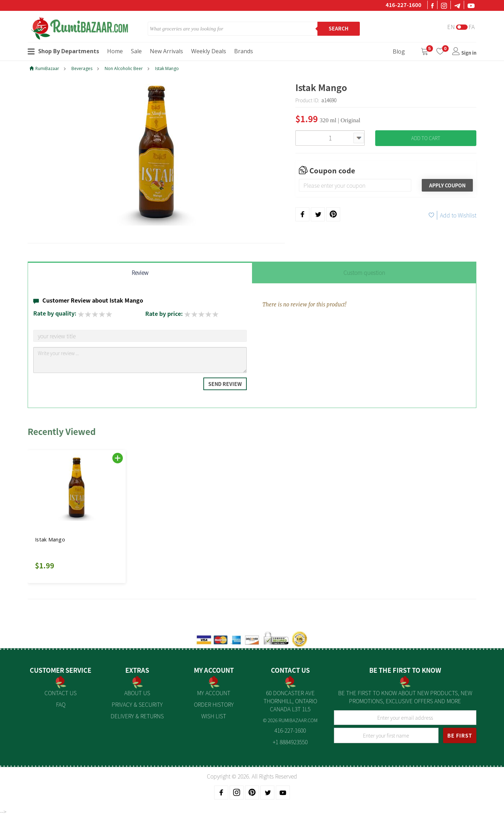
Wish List (214, 716)
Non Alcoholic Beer (124, 68)
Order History (214, 704)
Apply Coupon (447, 185)
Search (339, 28)
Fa (472, 27)
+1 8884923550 (290, 742)
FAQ (61, 704)
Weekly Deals (209, 51)
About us (137, 693)
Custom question (364, 272)
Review (140, 272)
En (451, 27)
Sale (136, 51)
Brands (244, 51)
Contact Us (61, 693)
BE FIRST (460, 735)
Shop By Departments (63, 51)
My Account (214, 693)
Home (115, 51)
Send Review (225, 384)
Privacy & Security (137, 704)
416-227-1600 (404, 5)
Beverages (82, 68)
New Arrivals (166, 51)
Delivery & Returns (137, 716)
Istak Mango (167, 68)
